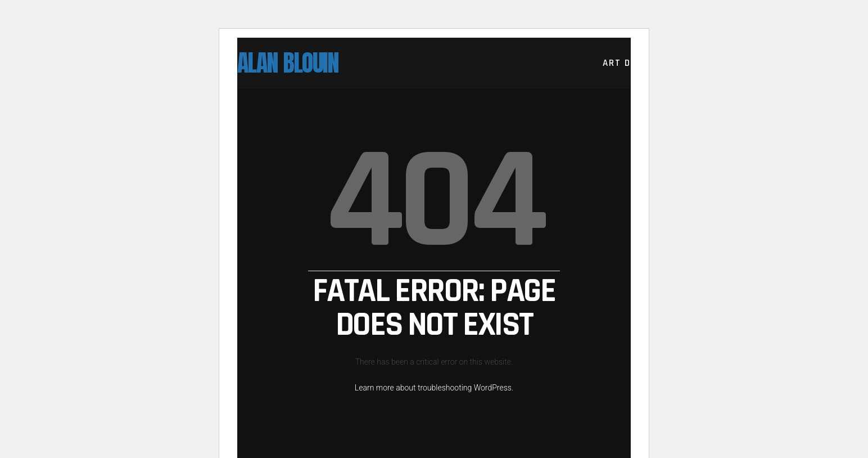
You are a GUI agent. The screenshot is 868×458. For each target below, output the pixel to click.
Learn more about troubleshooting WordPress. (434, 388)
